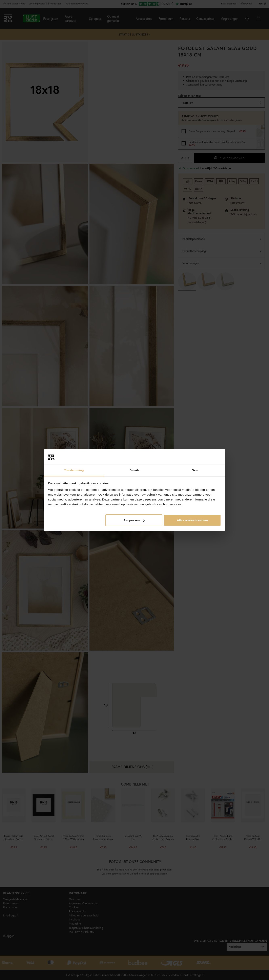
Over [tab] (195, 470)
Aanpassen (134, 520)
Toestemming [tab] (74, 470)
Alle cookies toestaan (192, 520)
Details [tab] (134, 470)
